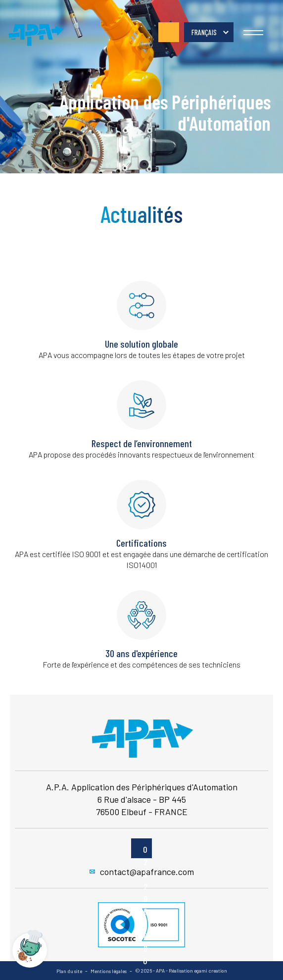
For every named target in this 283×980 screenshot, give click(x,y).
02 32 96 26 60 (169, 32)
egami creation (211, 971)
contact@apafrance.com (142, 872)
